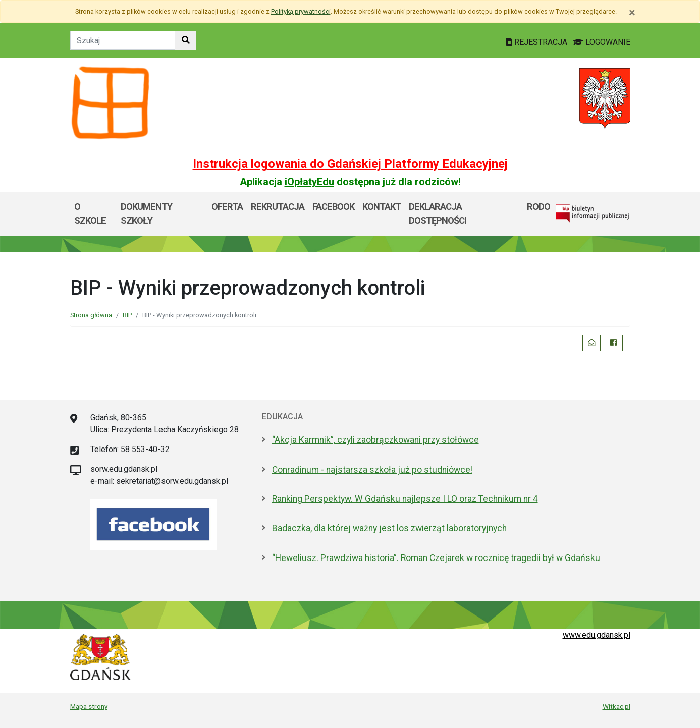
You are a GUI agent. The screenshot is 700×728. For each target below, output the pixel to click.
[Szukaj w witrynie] (186, 40)
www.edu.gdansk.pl (597, 635)
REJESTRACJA (538, 42)
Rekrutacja (278, 207)
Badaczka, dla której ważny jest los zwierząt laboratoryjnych (389, 528)
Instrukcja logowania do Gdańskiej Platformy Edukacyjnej (350, 164)
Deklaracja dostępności (438, 214)
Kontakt (382, 207)
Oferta (227, 207)
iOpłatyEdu (309, 182)
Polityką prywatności (301, 11)
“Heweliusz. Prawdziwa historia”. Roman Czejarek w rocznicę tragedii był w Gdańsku (436, 558)
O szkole (90, 214)
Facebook (333, 207)
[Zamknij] (632, 13)
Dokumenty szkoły (146, 214)
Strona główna (91, 315)
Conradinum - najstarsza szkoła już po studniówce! (372, 470)
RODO (539, 207)
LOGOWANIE (602, 42)
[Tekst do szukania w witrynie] (123, 40)
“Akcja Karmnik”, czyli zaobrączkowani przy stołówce (375, 440)
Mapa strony (89, 706)
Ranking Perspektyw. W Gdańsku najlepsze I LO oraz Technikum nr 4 (405, 499)
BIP (127, 315)
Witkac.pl (616, 706)
